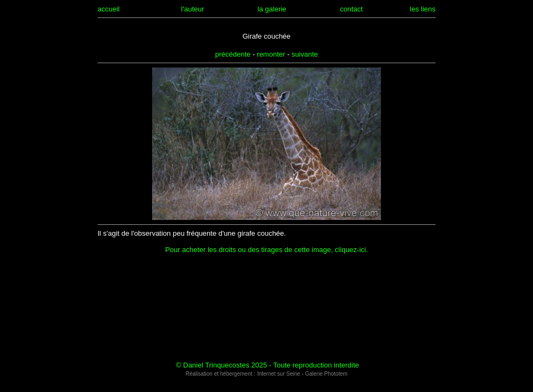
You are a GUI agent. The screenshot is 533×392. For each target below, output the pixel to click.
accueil (108, 9)
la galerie (272, 9)
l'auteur (192, 9)
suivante (305, 54)
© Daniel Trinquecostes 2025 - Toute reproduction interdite (268, 365)
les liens (423, 9)
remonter (271, 54)
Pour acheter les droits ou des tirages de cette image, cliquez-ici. (266, 250)
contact (352, 9)
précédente (233, 54)
